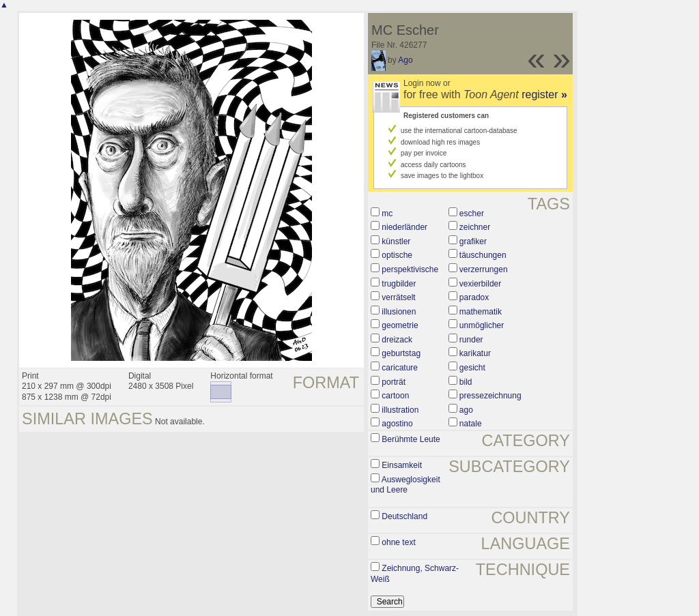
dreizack (397, 340)
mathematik (481, 312)
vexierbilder (480, 284)
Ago (405, 60)
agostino (397, 424)
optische (397, 255)
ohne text (398, 542)
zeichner (475, 227)
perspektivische (410, 269)
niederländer (404, 227)
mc (387, 214)
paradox (474, 297)
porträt (394, 382)
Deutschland (404, 516)
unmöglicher (482, 325)
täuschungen (483, 255)
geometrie (400, 325)
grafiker (473, 241)
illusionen (399, 312)
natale (471, 424)
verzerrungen (484, 269)
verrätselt (398, 297)
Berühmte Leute (411, 439)
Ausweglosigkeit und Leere (405, 485)
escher (472, 214)
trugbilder (399, 284)
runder (471, 340)
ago (466, 410)
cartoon (395, 396)
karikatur (475, 353)
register (544, 94)
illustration (400, 410)
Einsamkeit (402, 465)
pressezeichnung (490, 396)
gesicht (472, 368)
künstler (396, 241)
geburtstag (401, 353)
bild (466, 382)
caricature (400, 368)
